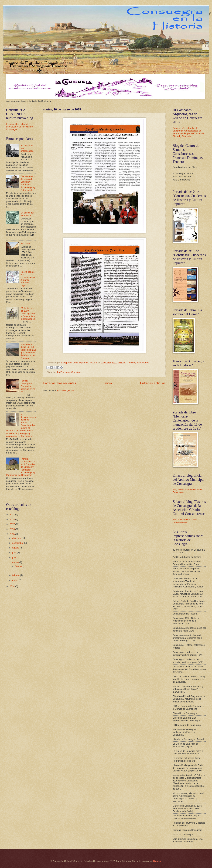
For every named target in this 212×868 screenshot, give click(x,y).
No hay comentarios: (139, 363)
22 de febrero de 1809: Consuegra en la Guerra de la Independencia (28, 314)
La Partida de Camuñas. (69, 372)
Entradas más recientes (59, 383)
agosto (16, 548)
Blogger (157, 861)
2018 (12, 519)
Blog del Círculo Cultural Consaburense (185, 521)
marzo (16, 562)
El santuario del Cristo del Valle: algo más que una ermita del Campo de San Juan (28, 351)
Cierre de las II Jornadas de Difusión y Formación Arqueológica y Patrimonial (28, 183)
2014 (12, 586)
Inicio (108, 383)
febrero (16, 575)
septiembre (18, 543)
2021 (12, 514)
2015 (12, 534)
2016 (12, 529)
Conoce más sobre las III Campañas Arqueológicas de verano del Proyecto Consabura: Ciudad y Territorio (189, 132)
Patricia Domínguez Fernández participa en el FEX (28, 386)
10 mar (19, 566)
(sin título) (25, 244)
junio (15, 558)
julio (15, 553)
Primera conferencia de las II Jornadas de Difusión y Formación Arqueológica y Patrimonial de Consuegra (21, 467)
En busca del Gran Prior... (27, 214)
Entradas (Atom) (66, 390)
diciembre (17, 538)
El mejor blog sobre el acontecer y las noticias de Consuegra (19, 127)
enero (16, 580)
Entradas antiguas (153, 383)
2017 (12, 524)
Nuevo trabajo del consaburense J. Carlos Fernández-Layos (28, 279)
